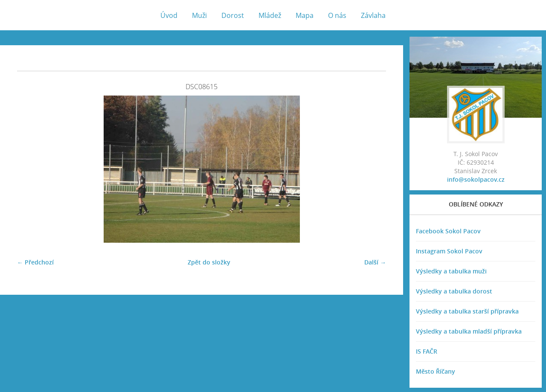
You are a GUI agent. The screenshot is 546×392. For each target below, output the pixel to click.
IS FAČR (427, 351)
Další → (375, 262)
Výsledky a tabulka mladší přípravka (469, 331)
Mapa (305, 15)
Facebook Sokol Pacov (448, 231)
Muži (199, 15)
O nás (337, 15)
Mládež (270, 15)
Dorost (233, 15)
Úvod (169, 15)
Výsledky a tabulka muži (451, 271)
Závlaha (373, 15)
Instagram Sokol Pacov (449, 251)
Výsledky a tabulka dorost (454, 291)
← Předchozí (35, 262)
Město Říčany (436, 371)
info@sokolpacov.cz (476, 179)
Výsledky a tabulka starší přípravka (467, 311)
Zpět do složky (209, 262)
